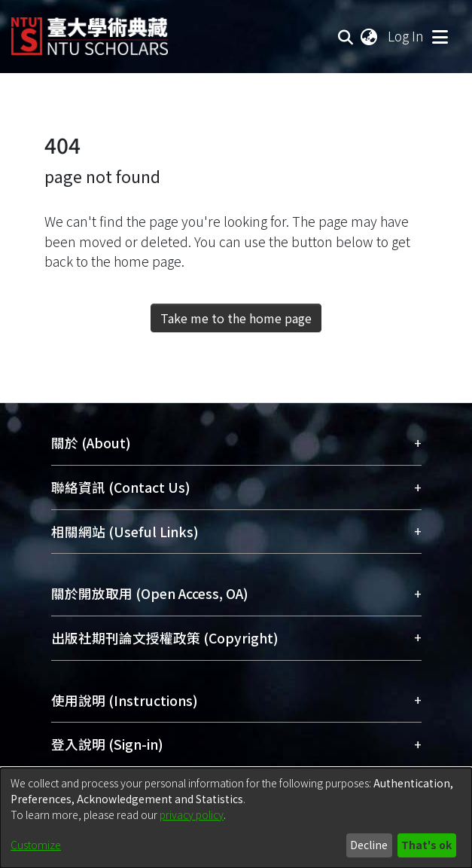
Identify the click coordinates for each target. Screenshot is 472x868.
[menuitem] (370, 36)
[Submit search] (346, 36)
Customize (36, 845)
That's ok (426, 845)
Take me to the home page (236, 318)
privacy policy (192, 815)
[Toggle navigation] (440, 36)
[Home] (90, 31)
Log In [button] (407, 36)
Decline (369, 845)
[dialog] (236, 818)
